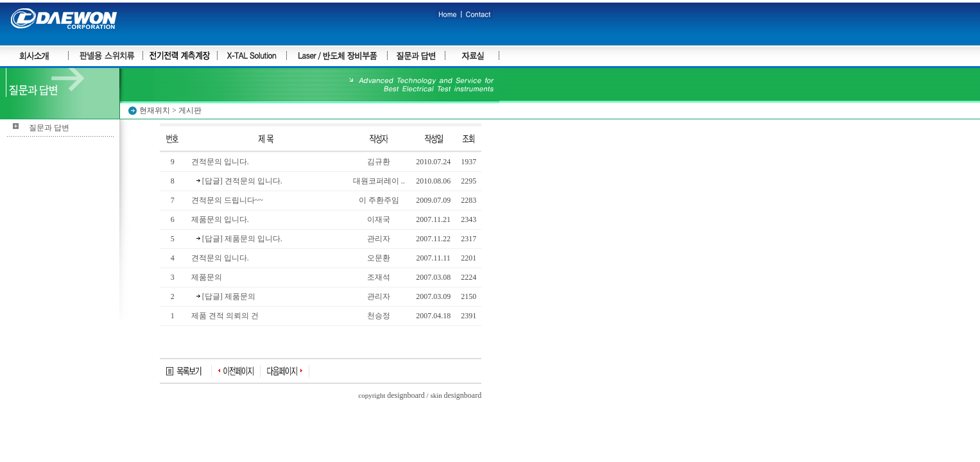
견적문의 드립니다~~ (227, 200)
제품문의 (207, 277)
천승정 (379, 316)
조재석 (379, 277)
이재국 (379, 219)
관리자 (379, 239)
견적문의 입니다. (220, 162)
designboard (406, 395)
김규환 (379, 162)
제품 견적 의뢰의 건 (225, 316)
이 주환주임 (379, 200)
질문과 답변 (49, 128)
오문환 (379, 258)
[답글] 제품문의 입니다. (239, 239)
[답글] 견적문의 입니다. (239, 181)
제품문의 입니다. (220, 219)
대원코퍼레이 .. (379, 181)
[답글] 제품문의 (226, 296)
